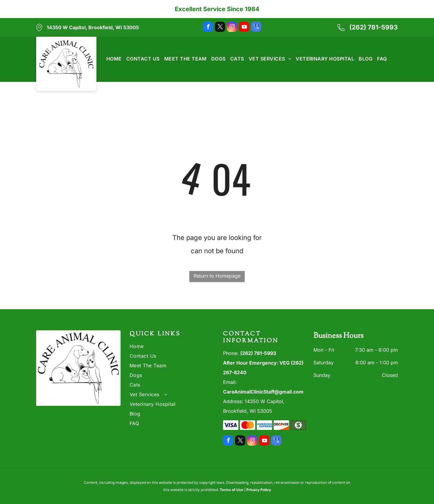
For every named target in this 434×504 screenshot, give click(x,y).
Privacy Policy (259, 490)
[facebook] (208, 28)
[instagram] (232, 28)
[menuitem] (112, 59)
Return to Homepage (217, 276)
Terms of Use (231, 490)
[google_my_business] (256, 28)
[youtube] (244, 28)
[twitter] (220, 28)
